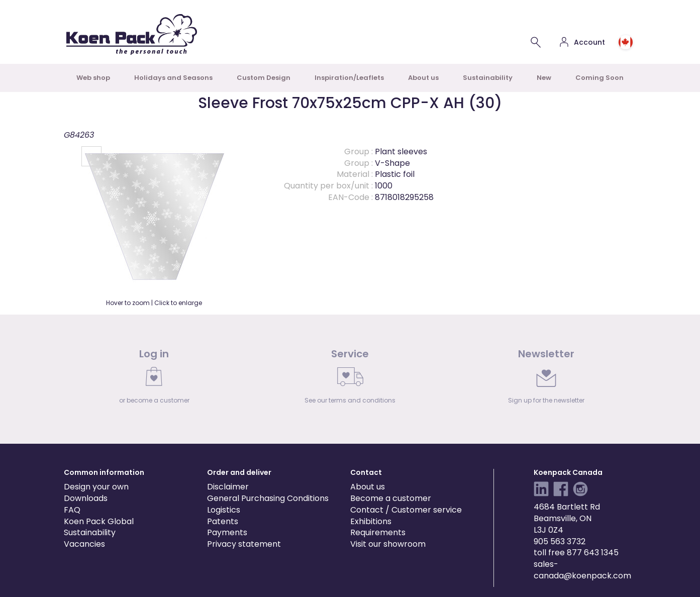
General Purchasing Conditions (268, 498)
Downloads (86, 498)
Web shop (93, 78)
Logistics (224, 510)
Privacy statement (244, 544)
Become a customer (391, 498)
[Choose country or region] (626, 42)
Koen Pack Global (99, 521)
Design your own (96, 487)
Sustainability (488, 78)
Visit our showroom (388, 544)
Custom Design (264, 78)
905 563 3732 (560, 541)
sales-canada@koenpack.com (582, 570)
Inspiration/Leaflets (349, 78)
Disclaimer (228, 487)
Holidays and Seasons (173, 78)
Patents (223, 521)
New (544, 78)
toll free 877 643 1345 (576, 553)
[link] (154, 379)
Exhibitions (371, 521)
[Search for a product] (536, 42)
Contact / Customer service (406, 510)
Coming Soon (599, 78)
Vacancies (84, 544)
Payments (227, 532)
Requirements (378, 532)
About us (423, 78)
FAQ (72, 510)
